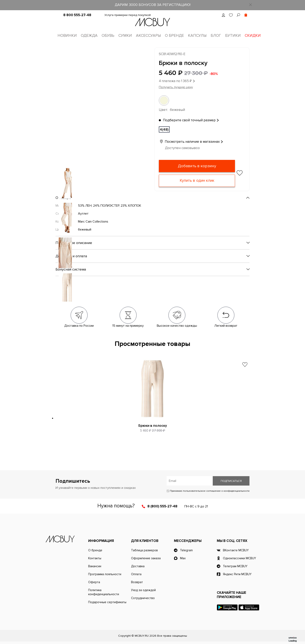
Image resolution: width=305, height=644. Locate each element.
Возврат (137, 582)
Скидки (253, 36)
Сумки (125, 36)
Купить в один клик (197, 181)
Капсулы (197, 36)
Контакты (95, 558)
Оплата (136, 574)
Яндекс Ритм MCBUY (237, 574)
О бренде (174, 36)
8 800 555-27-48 (77, 15)
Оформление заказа (146, 558)
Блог (216, 36)
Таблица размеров (144, 550)
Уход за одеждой (143, 590)
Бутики (233, 36)
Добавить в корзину (197, 166)
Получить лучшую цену (176, 87)
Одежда (89, 36)
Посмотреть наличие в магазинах (189, 142)
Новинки (67, 36)
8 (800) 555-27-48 (162, 506)
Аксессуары (148, 36)
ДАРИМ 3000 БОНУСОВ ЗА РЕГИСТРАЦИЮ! (153, 5)
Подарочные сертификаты (107, 602)
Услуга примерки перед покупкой (128, 15)
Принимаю (208, 491)
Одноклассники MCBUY (239, 558)
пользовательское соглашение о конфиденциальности (216, 491)
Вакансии (95, 566)
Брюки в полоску (153, 426)
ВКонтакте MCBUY (236, 550)
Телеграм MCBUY (235, 566)
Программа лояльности (105, 574)
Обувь (108, 36)
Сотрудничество (143, 598)
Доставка (138, 566)
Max (183, 558)
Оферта (94, 582)
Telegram (186, 550)
